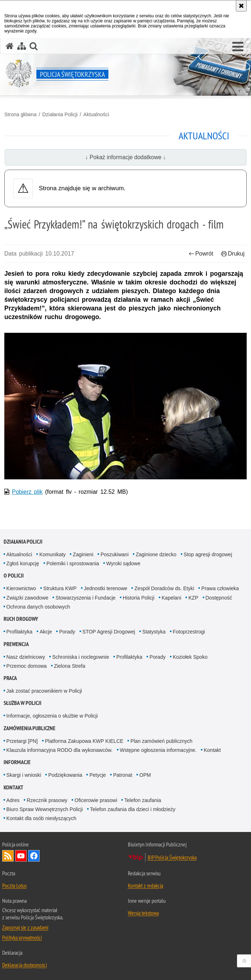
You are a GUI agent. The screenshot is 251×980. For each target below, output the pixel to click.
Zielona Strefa (70, 666)
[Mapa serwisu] (22, 46)
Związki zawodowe (28, 598)
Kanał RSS (8, 856)
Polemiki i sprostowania (73, 563)
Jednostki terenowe (106, 588)
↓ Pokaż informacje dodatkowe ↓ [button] (126, 157)
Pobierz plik (27, 492)
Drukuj (233, 254)
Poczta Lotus (14, 885)
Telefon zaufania (143, 800)
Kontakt (212, 750)
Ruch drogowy (21, 619)
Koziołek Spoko (190, 657)
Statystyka (154, 632)
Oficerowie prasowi (96, 800)
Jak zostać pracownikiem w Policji (44, 691)
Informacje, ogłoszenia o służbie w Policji (52, 716)
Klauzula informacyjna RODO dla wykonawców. (60, 750)
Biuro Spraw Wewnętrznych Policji (45, 809)
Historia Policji (139, 598)
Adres (13, 800)
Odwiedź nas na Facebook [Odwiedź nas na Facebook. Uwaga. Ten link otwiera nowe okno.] (34, 856)
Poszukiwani (115, 554)
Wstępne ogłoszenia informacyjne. (158, 750)
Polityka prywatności (22, 937)
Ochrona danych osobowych (38, 607)
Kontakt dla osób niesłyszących (42, 818)
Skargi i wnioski (24, 775)
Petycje (98, 775)
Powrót (201, 254)
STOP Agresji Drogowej (109, 632)
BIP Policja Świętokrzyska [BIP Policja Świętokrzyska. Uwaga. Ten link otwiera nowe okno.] (172, 857)
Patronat (123, 775)
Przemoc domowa (27, 666)
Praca (10, 678)
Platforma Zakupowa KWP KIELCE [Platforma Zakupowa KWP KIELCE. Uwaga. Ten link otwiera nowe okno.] (84, 741)
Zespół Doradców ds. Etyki (164, 588)
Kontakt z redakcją (145, 885)
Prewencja (16, 644)
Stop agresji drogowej (208, 554)
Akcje (46, 632)
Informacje (17, 762)
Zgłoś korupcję (23, 563)
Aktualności (96, 114)
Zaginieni (83, 554)
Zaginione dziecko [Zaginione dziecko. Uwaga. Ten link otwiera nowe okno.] (156, 554)
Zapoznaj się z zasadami (25, 927)
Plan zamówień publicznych (161, 741)
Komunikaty (52, 554)
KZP (193, 598)
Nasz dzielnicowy (26, 657)
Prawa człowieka (220, 588)
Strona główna (21, 114)
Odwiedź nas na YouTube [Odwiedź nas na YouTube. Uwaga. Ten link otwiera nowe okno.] (21, 856)
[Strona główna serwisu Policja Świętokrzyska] (10, 46)
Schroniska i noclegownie (81, 657)
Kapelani (172, 598)
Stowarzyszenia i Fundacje (86, 598)
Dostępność (219, 598)
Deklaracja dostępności (24, 965)
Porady (67, 632)
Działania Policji (60, 114)
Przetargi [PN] (22, 741)
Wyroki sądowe (123, 563)
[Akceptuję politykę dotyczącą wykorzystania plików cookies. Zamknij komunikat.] (241, 6)
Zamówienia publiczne (30, 728)
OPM (145, 775)
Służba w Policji (23, 703)
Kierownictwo (21, 588)
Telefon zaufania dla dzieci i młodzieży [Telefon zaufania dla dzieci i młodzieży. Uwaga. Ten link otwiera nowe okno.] (133, 809)
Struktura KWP (60, 588)
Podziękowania (65, 775)
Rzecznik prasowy (47, 800)
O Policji (14, 576)
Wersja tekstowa (143, 913)
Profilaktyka (19, 632)
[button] (238, 47)
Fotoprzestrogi (189, 632)
